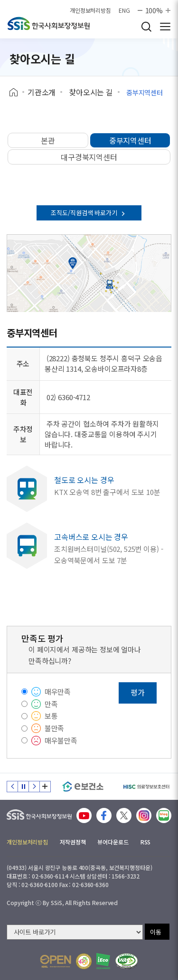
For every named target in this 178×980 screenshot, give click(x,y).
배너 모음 (45, 787)
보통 (51, 716)
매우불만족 (61, 740)
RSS (146, 842)
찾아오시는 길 (91, 92)
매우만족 (58, 691)
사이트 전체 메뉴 (165, 27)
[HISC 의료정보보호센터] (146, 787)
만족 (51, 704)
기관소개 (42, 92)
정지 (23, 787)
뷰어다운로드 (113, 842)
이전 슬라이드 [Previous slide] (12, 787)
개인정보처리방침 (90, 10)
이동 (156, 932)
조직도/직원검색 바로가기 (89, 213)
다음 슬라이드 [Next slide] (34, 787)
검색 (146, 27)
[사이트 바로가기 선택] (75, 932)
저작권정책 (73, 842)
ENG (124, 10)
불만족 (55, 728)
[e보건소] (83, 787)
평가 (138, 692)
